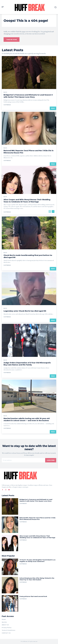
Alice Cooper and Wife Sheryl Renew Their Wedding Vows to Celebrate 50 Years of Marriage (27, 201)
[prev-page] (50, 211)
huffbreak (7, 105)
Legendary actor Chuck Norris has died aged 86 (25, 311)
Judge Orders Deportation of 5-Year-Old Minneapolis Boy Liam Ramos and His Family (27, 364)
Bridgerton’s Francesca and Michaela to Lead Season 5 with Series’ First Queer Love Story (36, 500)
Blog (5, 92)
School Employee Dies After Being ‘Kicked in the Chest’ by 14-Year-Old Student (37, 579)
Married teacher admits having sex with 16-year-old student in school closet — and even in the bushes (27, 420)
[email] (23, 460)
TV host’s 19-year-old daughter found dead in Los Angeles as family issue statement (37, 561)
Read (53, 108)
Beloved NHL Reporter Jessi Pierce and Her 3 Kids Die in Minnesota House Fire (37, 519)
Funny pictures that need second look (33, 596)
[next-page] (53, 211)
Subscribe (51, 460)
